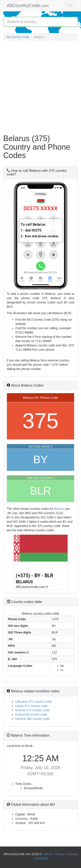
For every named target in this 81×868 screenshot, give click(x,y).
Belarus (59, 509)
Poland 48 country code (31, 714)
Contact (73, 854)
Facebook (41, 858)
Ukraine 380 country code (33, 719)
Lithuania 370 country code (33, 702)
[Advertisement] (40, 85)
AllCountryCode (28, 5)
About (48, 854)
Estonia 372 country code (32, 710)
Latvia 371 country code (31, 706)
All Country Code (18, 37)
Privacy (60, 854)
